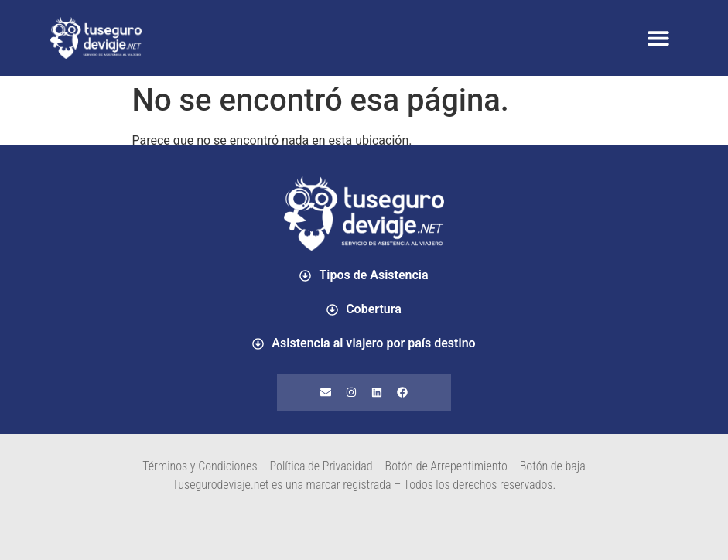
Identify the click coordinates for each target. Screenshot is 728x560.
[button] (658, 38)
